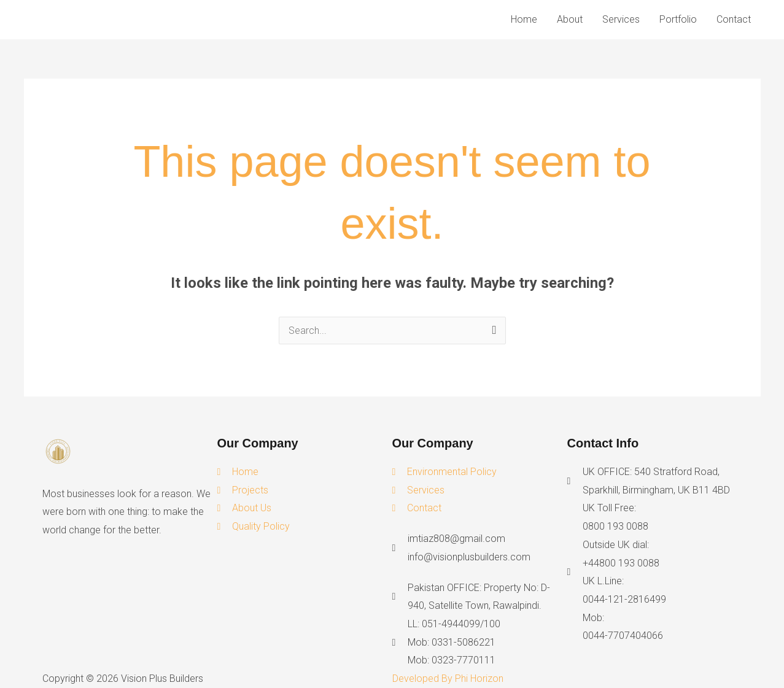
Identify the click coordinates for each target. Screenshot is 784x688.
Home (524, 19)
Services (621, 19)
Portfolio (678, 19)
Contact (734, 19)
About (570, 19)
